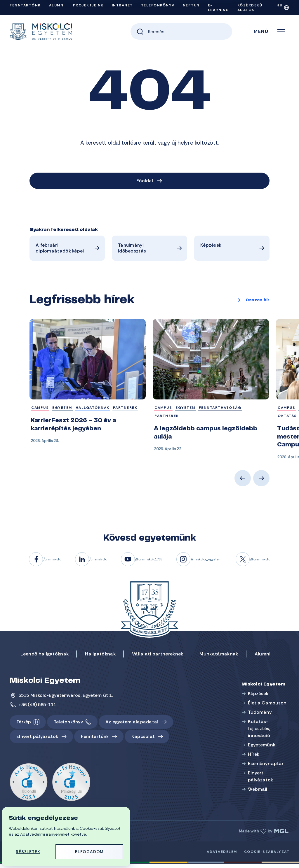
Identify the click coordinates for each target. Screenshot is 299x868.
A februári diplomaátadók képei (60, 249)
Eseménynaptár (267, 767)
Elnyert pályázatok (38, 740)
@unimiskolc (283, 562)
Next (261, 481)
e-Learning (219, 8)
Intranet (122, 5)
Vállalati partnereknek (158, 657)
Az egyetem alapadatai (135, 725)
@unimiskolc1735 (149, 562)
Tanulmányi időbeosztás (132, 249)
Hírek (255, 757)
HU (279, 5)
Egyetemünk (263, 748)
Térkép (24, 725)
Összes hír (258, 302)
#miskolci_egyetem (218, 562)
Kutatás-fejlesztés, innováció (260, 732)
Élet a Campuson (268, 706)
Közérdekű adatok (250, 8)
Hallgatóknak (100, 657)
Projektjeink (88, 5)
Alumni (57, 5)
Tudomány (261, 715)
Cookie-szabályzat (267, 856)
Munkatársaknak (219, 657)
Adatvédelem (222, 856)
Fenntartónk (25, 5)
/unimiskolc (34, 562)
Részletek (28, 851)
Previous (243, 481)
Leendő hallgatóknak (45, 657)
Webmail (259, 792)
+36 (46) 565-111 (37, 708)
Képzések (211, 246)
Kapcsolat (147, 740)
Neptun (191, 5)
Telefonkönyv (158, 5)
